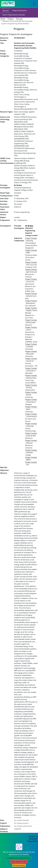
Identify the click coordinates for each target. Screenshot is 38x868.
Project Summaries (19, 11)
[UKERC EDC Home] (8, 4)
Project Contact (31, 238)
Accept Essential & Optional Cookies (19, 858)
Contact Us (33, 836)
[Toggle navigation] (34, 4)
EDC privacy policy (19, 865)
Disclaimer (33, 839)
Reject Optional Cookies (19, 862)
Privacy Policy (32, 841)
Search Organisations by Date (14, 15)
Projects (11, 19)
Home (3, 19)
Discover (6, 11)
